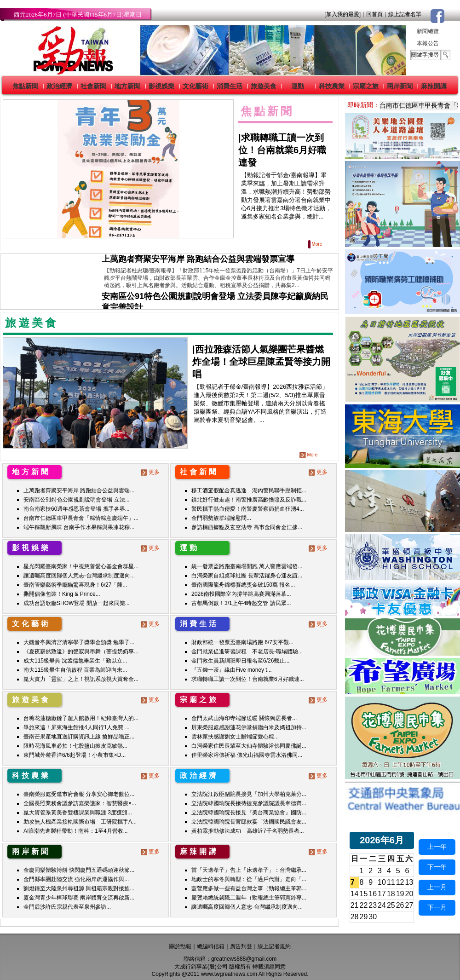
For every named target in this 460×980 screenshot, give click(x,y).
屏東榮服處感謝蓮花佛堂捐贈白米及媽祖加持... (249, 727)
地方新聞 (127, 86)
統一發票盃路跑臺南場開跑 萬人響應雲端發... (247, 566)
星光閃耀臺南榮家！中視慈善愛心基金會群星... (81, 566)
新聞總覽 (428, 31)
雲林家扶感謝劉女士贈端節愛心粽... (235, 737)
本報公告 (428, 43)
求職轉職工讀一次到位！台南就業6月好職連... (248, 679)
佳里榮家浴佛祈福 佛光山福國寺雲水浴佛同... (247, 755)
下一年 (437, 867)
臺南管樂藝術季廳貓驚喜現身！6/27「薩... (75, 585)
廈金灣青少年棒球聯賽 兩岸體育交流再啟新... (79, 898)
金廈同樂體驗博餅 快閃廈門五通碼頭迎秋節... (79, 870)
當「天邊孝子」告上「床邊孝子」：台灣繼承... (249, 870)
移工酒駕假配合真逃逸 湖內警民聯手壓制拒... (249, 490)
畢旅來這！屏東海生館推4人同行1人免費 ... (77, 727)
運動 (298, 86)
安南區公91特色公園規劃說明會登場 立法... (77, 500)
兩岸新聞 (400, 86)
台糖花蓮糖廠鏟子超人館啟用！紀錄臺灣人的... (81, 718)
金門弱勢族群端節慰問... (221, 518)
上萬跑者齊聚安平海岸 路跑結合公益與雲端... (79, 490)
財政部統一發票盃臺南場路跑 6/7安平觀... (242, 642)
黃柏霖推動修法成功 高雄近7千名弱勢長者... (248, 831)
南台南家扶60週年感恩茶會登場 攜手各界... (77, 509)
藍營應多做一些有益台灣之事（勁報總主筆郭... (249, 888)
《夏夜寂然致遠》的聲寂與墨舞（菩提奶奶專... (81, 651)
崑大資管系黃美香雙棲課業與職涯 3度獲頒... (78, 813)
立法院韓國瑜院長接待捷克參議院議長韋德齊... (249, 803)
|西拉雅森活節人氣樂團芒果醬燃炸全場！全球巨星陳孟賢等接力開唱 (261, 362)
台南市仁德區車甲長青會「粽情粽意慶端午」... (81, 518)
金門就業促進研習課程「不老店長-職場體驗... (247, 651)
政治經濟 (59, 86)
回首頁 (374, 14)
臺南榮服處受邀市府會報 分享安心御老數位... (79, 794)
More (316, 244)
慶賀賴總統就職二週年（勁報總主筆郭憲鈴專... (249, 898)
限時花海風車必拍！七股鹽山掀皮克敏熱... (75, 746)
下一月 (437, 907)
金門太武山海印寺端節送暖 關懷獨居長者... (244, 718)
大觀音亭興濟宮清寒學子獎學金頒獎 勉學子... (79, 642)
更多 (151, 472)
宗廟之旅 (366, 86)
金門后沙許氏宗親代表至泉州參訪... (67, 907)
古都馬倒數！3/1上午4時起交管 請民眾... (241, 603)
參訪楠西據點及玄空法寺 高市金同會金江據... (247, 527)
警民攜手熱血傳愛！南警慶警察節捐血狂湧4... (248, 509)
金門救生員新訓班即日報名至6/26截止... (240, 661)
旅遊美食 (264, 86)
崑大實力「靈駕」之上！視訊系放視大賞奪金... (81, 679)
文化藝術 (195, 86)
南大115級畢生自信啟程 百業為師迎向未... (75, 670)
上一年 (437, 847)
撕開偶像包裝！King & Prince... (62, 594)
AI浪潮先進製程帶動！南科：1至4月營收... (76, 831)
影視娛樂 (161, 86)
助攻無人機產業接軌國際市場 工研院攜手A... (80, 822)
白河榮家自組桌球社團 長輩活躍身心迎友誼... (247, 576)
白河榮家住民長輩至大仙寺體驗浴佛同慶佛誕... (249, 746)
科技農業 (332, 86)
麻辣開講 (434, 86)
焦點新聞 (25, 86)
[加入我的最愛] (342, 14)
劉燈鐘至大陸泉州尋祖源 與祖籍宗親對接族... (79, 888)
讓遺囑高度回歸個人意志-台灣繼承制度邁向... (79, 576)
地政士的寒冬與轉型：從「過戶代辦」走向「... (249, 879)
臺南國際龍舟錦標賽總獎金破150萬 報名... (243, 585)
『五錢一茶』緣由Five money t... (232, 670)
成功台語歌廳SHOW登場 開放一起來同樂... (77, 603)
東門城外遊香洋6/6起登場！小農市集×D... (75, 755)
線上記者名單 (405, 14)
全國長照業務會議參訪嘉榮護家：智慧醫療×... (80, 803)
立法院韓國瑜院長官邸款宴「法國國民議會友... (249, 822)
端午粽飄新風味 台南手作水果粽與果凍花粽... (79, 527)
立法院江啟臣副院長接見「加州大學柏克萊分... (249, 794)
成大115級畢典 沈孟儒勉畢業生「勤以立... (75, 661)
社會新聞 (93, 86)
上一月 (437, 887)
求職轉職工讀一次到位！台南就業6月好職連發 (282, 150)
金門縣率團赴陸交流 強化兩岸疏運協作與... (76, 879)
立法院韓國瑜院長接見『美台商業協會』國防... (249, 813)
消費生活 (230, 86)
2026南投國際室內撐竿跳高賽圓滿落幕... (241, 594)
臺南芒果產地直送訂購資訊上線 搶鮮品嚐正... (79, 737)
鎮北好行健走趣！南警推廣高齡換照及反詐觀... (249, 500)
